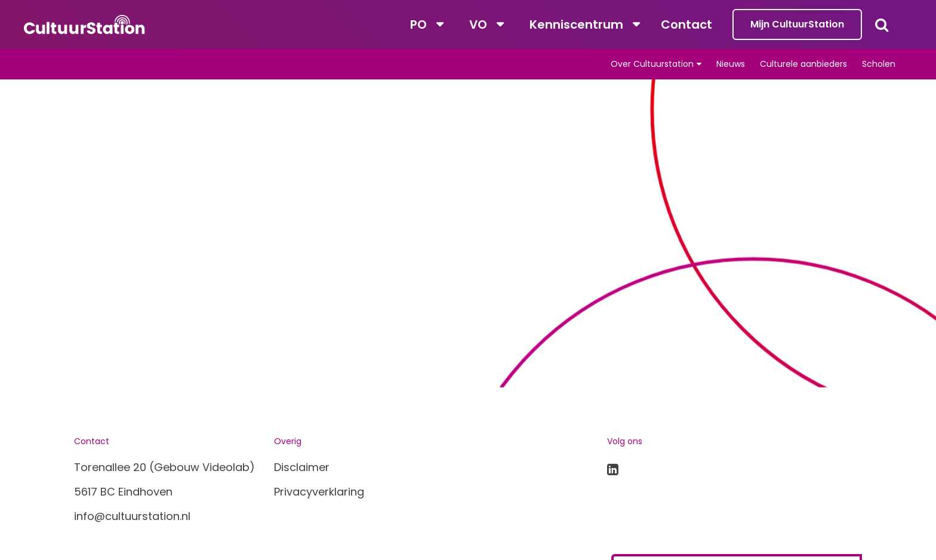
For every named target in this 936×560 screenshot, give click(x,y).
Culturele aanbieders (803, 64)
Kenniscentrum (576, 24)
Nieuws (731, 64)
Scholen (879, 64)
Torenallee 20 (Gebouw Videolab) (164, 467)
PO (418, 24)
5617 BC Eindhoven (123, 492)
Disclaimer (302, 467)
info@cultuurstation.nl (132, 516)
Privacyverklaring (319, 492)
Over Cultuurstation (652, 64)
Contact (686, 24)
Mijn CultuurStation (797, 24)
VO (478, 24)
